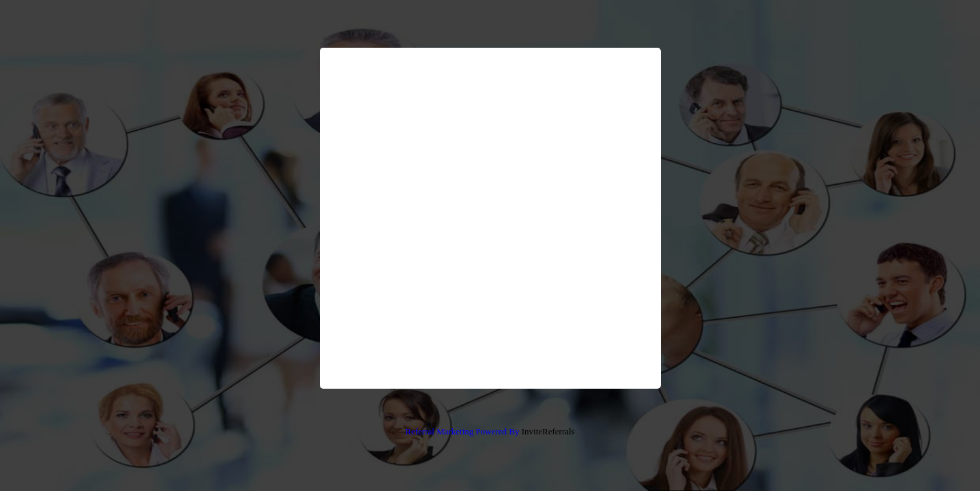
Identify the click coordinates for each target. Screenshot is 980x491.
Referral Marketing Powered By (462, 431)
